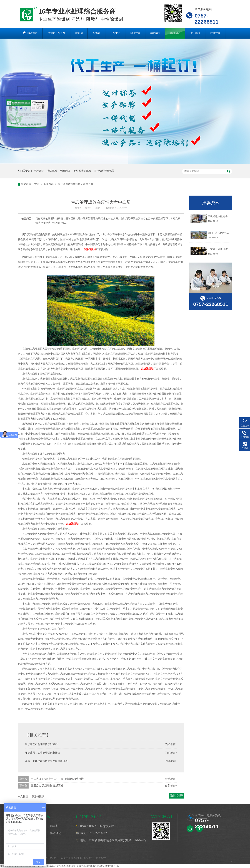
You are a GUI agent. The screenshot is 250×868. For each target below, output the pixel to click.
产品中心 (115, 33)
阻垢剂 (97, 33)
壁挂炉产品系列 (57, 33)
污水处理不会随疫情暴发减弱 (41, 744)
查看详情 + (171, 779)
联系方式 (215, 33)
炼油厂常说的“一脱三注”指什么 (225, 233)
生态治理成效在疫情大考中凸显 (76, 184)
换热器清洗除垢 (82, 171)
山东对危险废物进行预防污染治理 (226, 249)
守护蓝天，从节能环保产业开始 (42, 753)
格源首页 (32, 33)
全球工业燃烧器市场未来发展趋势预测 (46, 761)
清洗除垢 (52, 171)
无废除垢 (65, 171)
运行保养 (39, 171)
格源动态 (175, 33)
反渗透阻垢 (90, 249)
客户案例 (155, 33)
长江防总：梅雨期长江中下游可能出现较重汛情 (57, 779)
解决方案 (135, 33)
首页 (37, 184)
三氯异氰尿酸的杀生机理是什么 (225, 216)
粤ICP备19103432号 (82, 858)
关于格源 (195, 33)
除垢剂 (79, 33)
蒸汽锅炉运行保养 (104, 171)
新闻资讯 (49, 184)
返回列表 (176, 796)
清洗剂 (54, 826)
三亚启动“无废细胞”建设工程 (47, 786)
